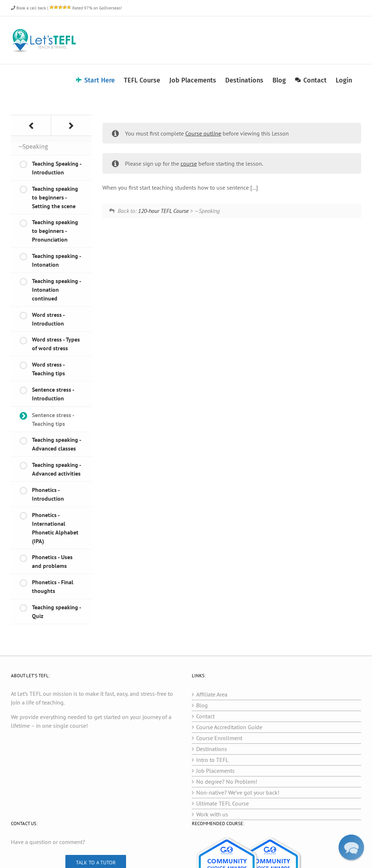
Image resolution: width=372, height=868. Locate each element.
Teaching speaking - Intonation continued (57, 290)
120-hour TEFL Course (163, 211)
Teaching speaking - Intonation (57, 260)
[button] (351, 847)
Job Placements (215, 771)
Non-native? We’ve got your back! (238, 792)
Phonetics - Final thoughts (53, 586)
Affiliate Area (212, 694)
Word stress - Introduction (48, 319)
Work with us (212, 814)
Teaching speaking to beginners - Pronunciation (55, 231)
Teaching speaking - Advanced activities (57, 469)
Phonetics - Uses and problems (52, 561)
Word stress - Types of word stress (56, 344)
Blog (202, 705)
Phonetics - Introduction (48, 494)
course (189, 163)
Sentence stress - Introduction (53, 394)
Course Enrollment (219, 738)
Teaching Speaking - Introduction (57, 168)
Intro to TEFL (212, 760)
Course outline (203, 133)
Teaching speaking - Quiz (57, 611)
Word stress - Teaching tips (48, 369)
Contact (205, 716)
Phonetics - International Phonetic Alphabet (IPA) (55, 528)
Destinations (212, 749)
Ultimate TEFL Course (223, 803)
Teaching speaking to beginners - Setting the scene (55, 197)
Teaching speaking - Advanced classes (57, 444)
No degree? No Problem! (227, 782)
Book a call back (29, 8)
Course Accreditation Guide (229, 727)
